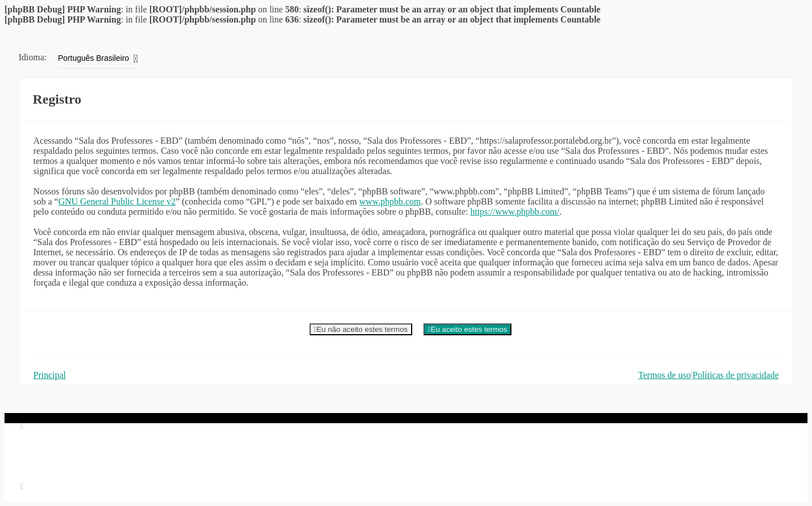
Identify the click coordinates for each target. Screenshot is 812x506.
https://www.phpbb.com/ (515, 212)
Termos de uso (665, 375)
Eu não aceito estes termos (361, 329)
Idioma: (33, 57)
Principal (50, 375)
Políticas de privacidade (736, 375)
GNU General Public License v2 (117, 201)
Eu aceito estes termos (467, 329)
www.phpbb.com (390, 201)
